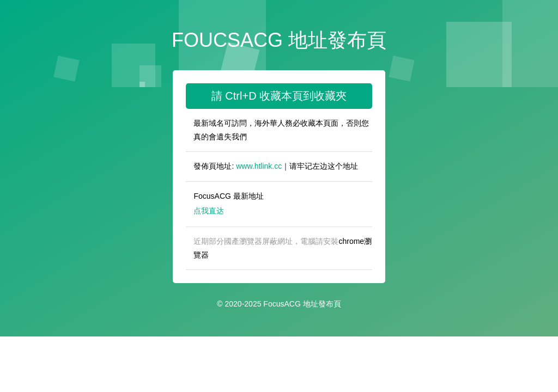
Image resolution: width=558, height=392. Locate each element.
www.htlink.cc (259, 166)
